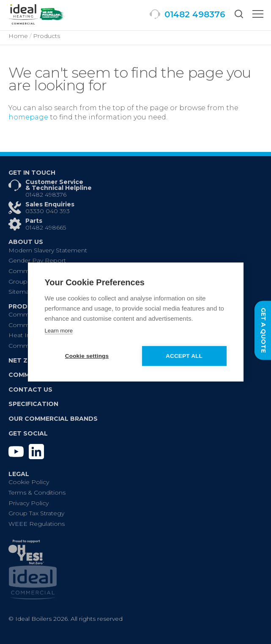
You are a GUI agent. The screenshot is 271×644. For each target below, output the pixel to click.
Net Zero (25, 360)
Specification (33, 404)
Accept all (184, 356)
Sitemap (21, 292)
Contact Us (30, 390)
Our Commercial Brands (53, 419)
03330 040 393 (48, 211)
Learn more (59, 331)
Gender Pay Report (37, 260)
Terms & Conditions (37, 492)
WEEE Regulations (37, 524)
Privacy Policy (29, 503)
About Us (26, 242)
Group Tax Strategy (36, 513)
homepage (28, 117)
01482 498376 (46, 195)
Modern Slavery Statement (48, 250)
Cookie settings (87, 356)
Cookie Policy (29, 482)
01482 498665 (46, 227)
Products (27, 306)
